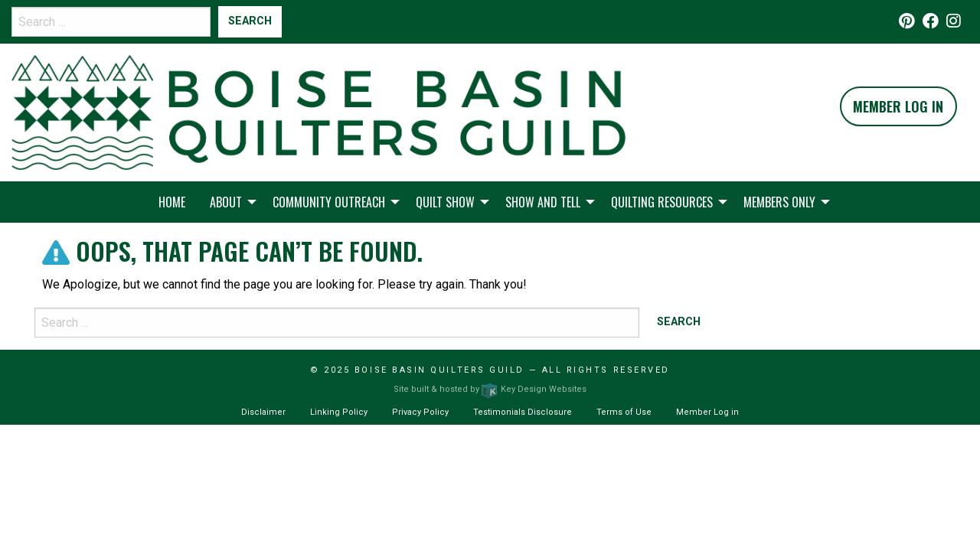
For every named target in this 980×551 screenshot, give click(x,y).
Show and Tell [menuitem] (543, 202)
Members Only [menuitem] (779, 202)
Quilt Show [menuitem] (445, 202)
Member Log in (707, 412)
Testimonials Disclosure (523, 412)
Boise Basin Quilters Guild (439, 370)
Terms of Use (624, 412)
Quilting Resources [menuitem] (662, 202)
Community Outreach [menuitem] (329, 202)
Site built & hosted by (490, 389)
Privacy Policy (420, 412)
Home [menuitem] (172, 202)
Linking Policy (339, 412)
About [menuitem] (226, 202)
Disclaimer (263, 412)
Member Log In (898, 106)
